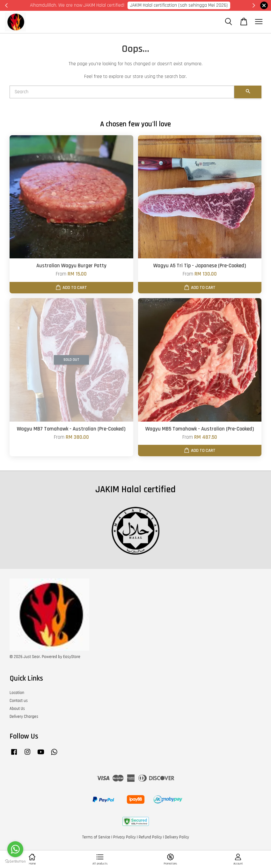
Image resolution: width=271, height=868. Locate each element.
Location (17, 693)
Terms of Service (96, 837)
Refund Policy (150, 837)
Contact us (19, 701)
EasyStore (72, 657)
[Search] (122, 92)
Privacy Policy (125, 837)
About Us (17, 709)
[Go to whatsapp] (15, 849)
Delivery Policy (177, 837)
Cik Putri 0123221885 (216, 5)
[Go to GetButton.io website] (15, 861)
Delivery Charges (24, 717)
